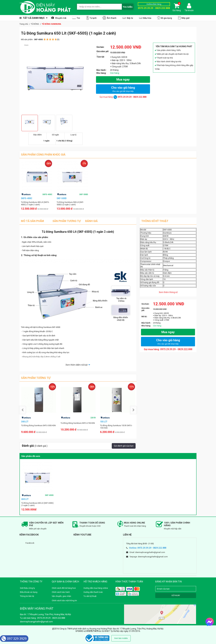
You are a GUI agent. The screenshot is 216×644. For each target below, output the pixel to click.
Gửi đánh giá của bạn (124, 446)
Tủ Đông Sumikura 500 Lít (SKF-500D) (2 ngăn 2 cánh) (70, 203)
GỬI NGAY (176, 595)
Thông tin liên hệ (27, 596)
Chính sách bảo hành (61, 592)
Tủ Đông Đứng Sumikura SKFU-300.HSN (38, 425)
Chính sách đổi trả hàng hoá (64, 588)
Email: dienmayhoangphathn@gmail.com (147, 552)
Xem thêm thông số (168, 292)
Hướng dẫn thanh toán (93, 592)
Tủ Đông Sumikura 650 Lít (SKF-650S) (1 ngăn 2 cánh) (37, 504)
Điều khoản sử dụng (29, 592)
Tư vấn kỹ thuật (90, 596)
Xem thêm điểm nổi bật (77, 365)
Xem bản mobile (121, 638)
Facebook (30, 543)
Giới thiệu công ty (27, 588)
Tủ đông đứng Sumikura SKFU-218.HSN (78, 423)
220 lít (93, 418)
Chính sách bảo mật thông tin (64, 601)
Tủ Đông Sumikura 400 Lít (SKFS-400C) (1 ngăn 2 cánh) (35, 203)
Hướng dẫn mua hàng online (96, 588)
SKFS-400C (47, 194)
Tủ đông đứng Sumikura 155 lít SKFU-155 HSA (116, 427)
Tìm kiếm (128, 7)
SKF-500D (84, 194)
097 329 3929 (14, 639)
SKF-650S (49, 495)
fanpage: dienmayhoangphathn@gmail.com (149, 557)
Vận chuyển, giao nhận (61, 596)
